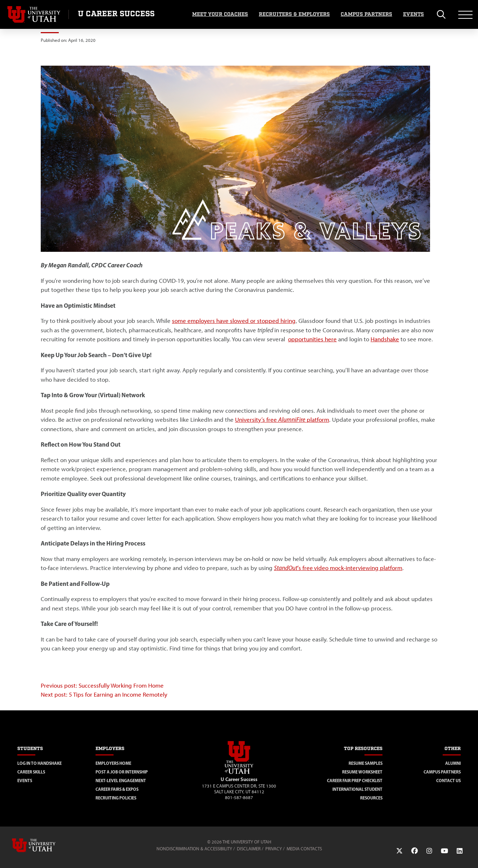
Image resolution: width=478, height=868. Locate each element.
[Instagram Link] (429, 851)
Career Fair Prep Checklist (355, 781)
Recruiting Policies (116, 798)
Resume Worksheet (362, 772)
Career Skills (31, 772)
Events (413, 14)
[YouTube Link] (444, 851)
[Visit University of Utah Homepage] (34, 14)
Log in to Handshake (39, 763)
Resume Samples (366, 763)
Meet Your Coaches (220, 14)
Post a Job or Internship (122, 772)
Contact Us (448, 781)
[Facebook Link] (415, 851)
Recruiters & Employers (294, 14)
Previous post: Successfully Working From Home (102, 685)
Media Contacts (304, 849)
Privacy (274, 849)
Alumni (453, 763)
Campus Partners (366, 14)
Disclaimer (249, 849)
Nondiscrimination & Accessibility (194, 849)
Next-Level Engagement (121, 781)
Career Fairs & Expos (117, 789)
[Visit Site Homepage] (239, 772)
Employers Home (113, 763)
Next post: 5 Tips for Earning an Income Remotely (105, 694)
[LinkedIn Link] (460, 851)
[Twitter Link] (399, 851)
